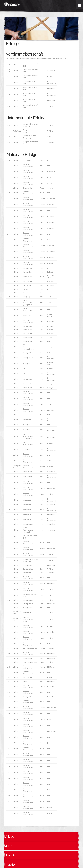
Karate (10, 864)
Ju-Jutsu (11, 855)
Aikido (10, 836)
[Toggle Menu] (79, 6)
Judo (9, 846)
